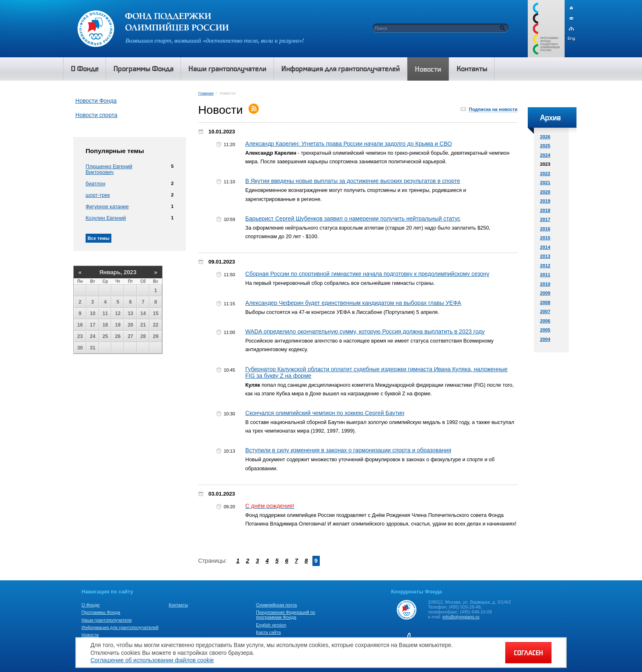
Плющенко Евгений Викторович (109, 169)
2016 (545, 229)
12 (118, 313)
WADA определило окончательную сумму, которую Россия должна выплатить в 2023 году (365, 331)
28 (143, 336)
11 (105, 313)
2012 (545, 266)
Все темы (98, 238)
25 (105, 336)
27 (130, 336)
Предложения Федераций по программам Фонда (286, 615)
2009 (545, 293)
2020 (545, 192)
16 (80, 325)
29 (156, 336)
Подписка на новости (493, 109)
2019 (545, 201)
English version (271, 625)
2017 (545, 219)
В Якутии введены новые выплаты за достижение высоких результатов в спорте (353, 181)
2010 (545, 284)
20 (130, 325)
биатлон (95, 184)
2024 (545, 155)
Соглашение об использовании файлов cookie (152, 660)
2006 (545, 321)
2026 (545, 137)
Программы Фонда (101, 612)
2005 (545, 330)
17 (93, 325)
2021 (545, 183)
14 (143, 313)
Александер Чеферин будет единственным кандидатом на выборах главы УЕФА (353, 303)
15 (156, 313)
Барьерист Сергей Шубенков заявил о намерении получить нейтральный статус (353, 219)
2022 (545, 174)
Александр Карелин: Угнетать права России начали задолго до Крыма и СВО (349, 144)
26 (118, 336)
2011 (545, 275)
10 (93, 313)
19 (118, 325)
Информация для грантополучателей (120, 627)
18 (105, 325)
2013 (545, 256)
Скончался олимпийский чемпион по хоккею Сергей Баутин (325, 413)
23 (80, 336)
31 (93, 348)
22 (156, 325)
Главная (206, 93)
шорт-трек (98, 195)
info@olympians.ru (461, 617)
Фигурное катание (107, 207)
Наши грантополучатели (107, 620)
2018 (545, 210)
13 (130, 313)
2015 (545, 238)
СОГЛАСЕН (528, 653)
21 (143, 325)
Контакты (178, 605)
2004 (545, 339)
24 (93, 336)
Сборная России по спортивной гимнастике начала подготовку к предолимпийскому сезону (367, 274)
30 (80, 348)
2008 (545, 302)
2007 (545, 311)
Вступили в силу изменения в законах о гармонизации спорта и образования (348, 450)
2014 (545, 247)
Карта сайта (268, 632)
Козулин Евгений (106, 218)
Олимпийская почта (276, 605)
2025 (545, 146)
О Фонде (90, 605)
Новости (90, 635)
